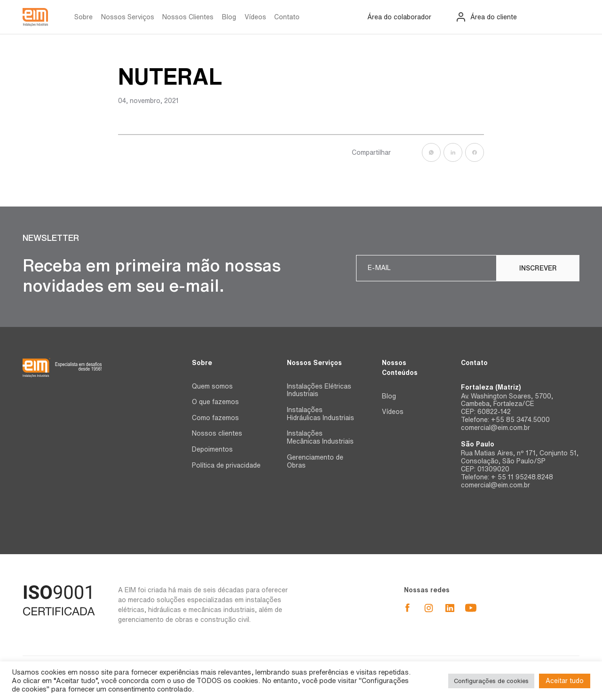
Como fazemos (215, 418)
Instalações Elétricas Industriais (319, 390)
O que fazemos (215, 402)
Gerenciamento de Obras (315, 461)
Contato (287, 17)
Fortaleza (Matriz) (491, 387)
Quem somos (212, 386)
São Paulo (478, 444)
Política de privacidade (226, 465)
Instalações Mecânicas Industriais (320, 437)
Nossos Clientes (188, 17)
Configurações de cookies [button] (491, 681)
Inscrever (538, 268)
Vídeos (255, 17)
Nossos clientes (217, 433)
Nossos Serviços (128, 17)
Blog (229, 17)
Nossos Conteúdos (400, 368)
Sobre (83, 17)
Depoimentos (212, 449)
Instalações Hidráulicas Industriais (321, 414)
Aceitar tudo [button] (565, 681)
